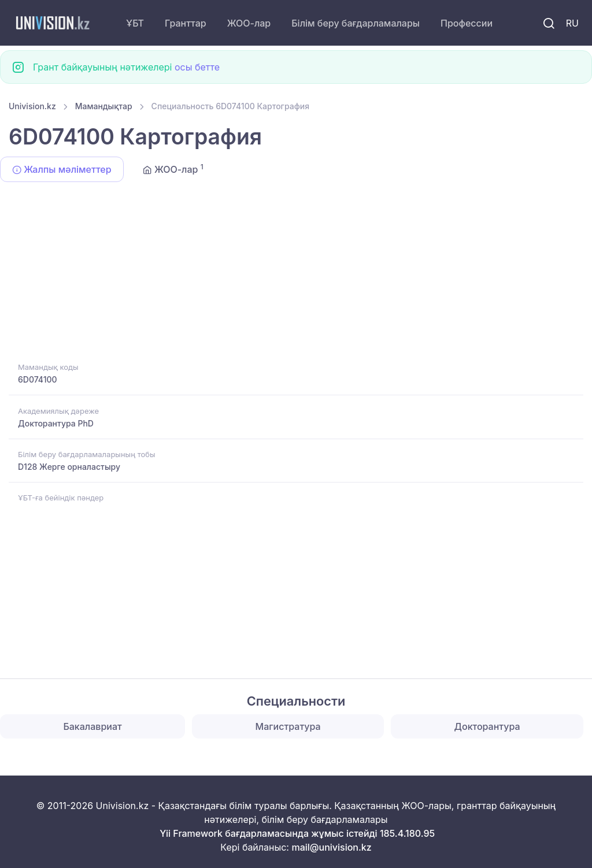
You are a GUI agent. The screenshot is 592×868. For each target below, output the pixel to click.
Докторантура (487, 726)
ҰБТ (135, 23)
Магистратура (288, 726)
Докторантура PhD (56, 423)
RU (572, 23)
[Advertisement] (296, 274)
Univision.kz (32, 106)
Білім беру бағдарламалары (356, 23)
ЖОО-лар (249, 23)
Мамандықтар (104, 106)
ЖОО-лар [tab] (173, 169)
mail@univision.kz (331, 847)
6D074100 (38, 379)
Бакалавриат (92, 726)
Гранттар (186, 23)
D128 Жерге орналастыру (69, 467)
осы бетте (197, 67)
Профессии (467, 23)
